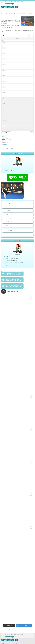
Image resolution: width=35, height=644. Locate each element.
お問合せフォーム (9, 170)
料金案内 (6, 214)
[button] (32, 133)
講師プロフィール (8, 222)
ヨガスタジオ (7, 211)
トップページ (7, 203)
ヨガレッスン (10, 643)
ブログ (6, 234)
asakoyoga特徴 (8, 218)
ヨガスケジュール (8, 207)
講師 (25, 643)
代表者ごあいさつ (9, 265)
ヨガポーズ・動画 (8, 231)
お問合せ (6, 225)
